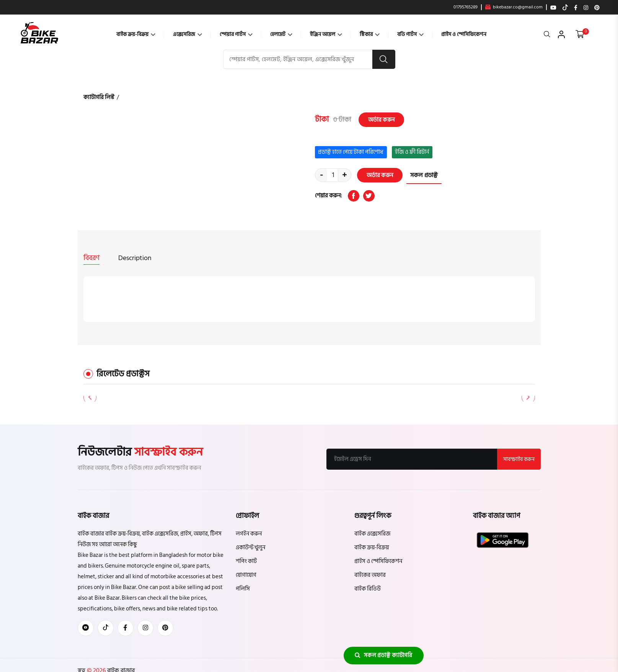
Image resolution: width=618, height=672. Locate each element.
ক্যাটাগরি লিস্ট (99, 97)
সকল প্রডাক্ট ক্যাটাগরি (383, 655)
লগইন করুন (249, 533)
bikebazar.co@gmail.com (514, 7)
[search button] (384, 59)
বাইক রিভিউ (368, 588)
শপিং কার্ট (246, 561)
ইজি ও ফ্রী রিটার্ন (412, 152)
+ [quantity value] (344, 175)
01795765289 (466, 7)
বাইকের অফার (370, 575)
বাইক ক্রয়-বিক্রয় (136, 34)
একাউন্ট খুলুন (250, 547)
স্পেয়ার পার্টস (236, 34)
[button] (528, 397)
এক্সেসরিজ (188, 34)
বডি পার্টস (410, 34)
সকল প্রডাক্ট (424, 175)
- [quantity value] (321, 175)
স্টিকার (370, 34)
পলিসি (243, 588)
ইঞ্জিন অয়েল (326, 34)
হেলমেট (281, 34)
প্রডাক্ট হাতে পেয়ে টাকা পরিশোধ (351, 152)
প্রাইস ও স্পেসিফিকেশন (464, 34)
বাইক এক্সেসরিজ (372, 533)
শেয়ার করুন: (329, 196)
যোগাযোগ (246, 575)
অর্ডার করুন (381, 120)
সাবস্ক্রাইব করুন (519, 459)
